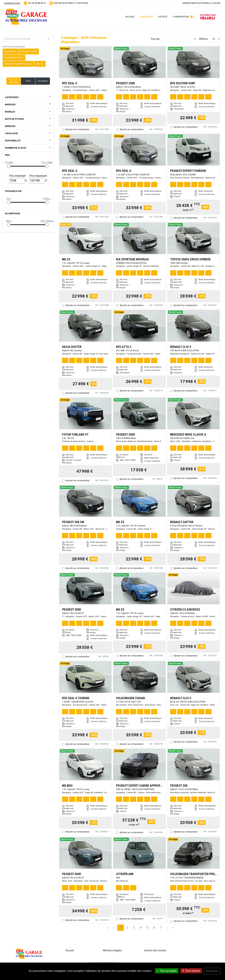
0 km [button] (28, 81)
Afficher (204, 39)
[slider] (9, 166)
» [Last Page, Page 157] (173, 928)
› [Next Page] (167, 928)
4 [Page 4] (141, 928)
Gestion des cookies (155, 950)
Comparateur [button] (183, 17)
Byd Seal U (11, 51)
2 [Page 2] (127, 928)
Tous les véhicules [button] (14, 81)
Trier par (155, 39)
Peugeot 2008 (29, 51)
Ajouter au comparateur (78, 129)
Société (163, 17)
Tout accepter (167, 971)
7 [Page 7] (161, 928)
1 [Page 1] (121, 928)
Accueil (130, 17)
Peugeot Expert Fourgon (18, 64)
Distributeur (208, 17)
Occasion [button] (43, 81)
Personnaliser (212, 971)
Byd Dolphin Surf (14, 58)
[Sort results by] (179, 39)
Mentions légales (112, 950)
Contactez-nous (12, 3)
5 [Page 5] (147, 928)
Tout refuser (191, 971)
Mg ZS (40, 64)
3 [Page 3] (134, 928)
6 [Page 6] (154, 928)
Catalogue (146, 17)
